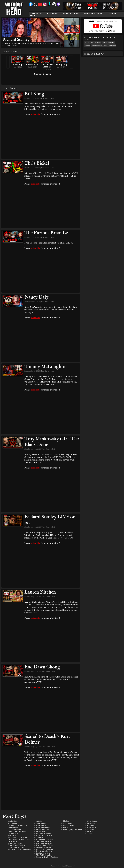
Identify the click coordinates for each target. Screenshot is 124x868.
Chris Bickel (32, 64)
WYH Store (92, 827)
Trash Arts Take (14, 830)
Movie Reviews (43, 830)
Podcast (98, 42)
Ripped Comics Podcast (18, 837)
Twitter (90, 831)
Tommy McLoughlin (45, 367)
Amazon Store (97, 46)
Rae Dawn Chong (42, 667)
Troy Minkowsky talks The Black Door (52, 442)
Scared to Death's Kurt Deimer (47, 740)
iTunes (87, 46)
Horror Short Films (44, 845)
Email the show (108, 42)
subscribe (36, 114)
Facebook (91, 824)
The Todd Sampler (44, 855)
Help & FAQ (41, 825)
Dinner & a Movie (71, 13)
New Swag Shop (110, 46)
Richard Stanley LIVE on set (50, 520)
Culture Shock (14, 833)
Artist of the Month (44, 835)
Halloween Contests (45, 839)
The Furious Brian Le (47, 66)
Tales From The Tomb (17, 831)
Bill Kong (18, 64)
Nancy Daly (62, 64)
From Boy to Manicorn (17, 845)
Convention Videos (16, 847)
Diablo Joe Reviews (93, 13)
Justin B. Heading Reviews (47, 857)
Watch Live (89, 42)
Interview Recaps (44, 827)
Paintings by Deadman (72, 830)
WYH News (41, 824)
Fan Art (66, 827)
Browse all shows (42, 74)
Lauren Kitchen (40, 592)
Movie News (41, 831)
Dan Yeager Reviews (45, 851)
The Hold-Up (13, 841)
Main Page (37, 13)
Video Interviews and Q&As (19, 849)
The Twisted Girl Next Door (19, 839)
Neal (52, 98)
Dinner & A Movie (43, 833)
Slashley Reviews (43, 847)
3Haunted (12, 835)
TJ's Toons (67, 824)
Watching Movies (43, 841)
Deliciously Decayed (45, 849)
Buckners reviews (44, 853)
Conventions (68, 825)
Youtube (90, 825)
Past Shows (52, 13)
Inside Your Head (15, 843)
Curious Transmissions (17, 825)
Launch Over (13, 827)
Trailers (40, 837)
